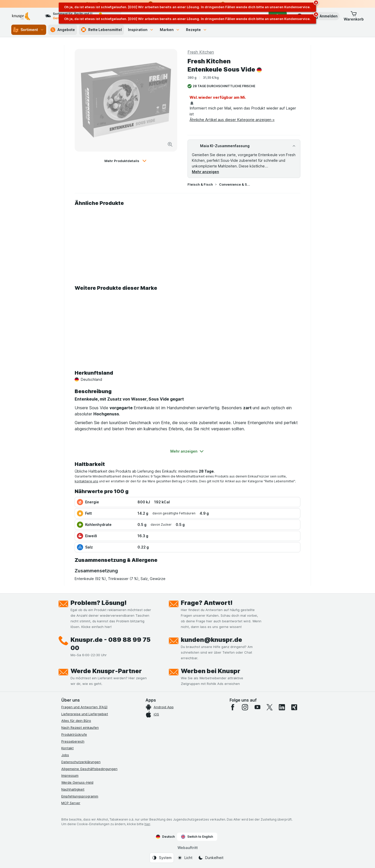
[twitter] (270, 707)
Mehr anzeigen (205, 172)
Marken (170, 30)
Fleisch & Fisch (200, 184)
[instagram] (245, 707)
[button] (325, 16)
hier (147, 824)
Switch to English (197, 837)
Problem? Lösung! (99, 603)
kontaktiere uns (86, 481)
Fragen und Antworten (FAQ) (84, 707)
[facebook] (233, 707)
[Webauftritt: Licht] (185, 858)
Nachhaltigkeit (73, 789)
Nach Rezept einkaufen (80, 727)
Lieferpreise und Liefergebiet (85, 714)
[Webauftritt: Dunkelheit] (211, 858)
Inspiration (141, 30)
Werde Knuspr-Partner (106, 671)
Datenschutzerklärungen (81, 762)
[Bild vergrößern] (170, 144)
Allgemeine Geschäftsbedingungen (89, 769)
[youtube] (257, 707)
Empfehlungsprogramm (80, 796)
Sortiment (29, 30)
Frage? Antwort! (207, 603)
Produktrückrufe (74, 734)
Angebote (63, 30)
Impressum (70, 775)
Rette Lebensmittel (101, 30)
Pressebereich (73, 741)
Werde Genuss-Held (77, 782)
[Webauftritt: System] (162, 858)
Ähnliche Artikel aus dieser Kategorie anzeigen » (232, 120)
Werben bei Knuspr (211, 671)
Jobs (65, 755)
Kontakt (67, 748)
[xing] (294, 707)
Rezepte (196, 30)
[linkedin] (282, 707)
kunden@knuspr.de (211, 640)
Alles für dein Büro (76, 721)
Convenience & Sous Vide (235, 184)
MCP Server (71, 803)
